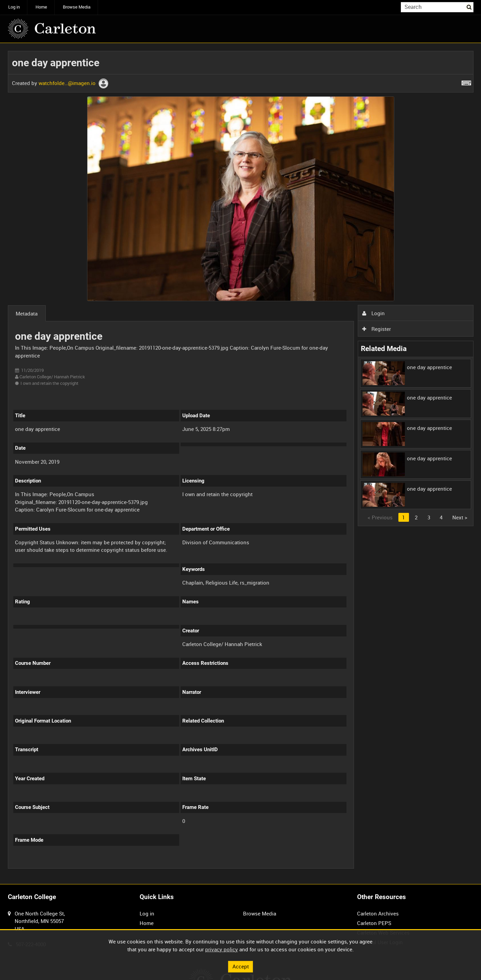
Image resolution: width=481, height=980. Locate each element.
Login (373, 313)
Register (377, 329)
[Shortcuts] (466, 82)
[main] (241, 464)
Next (460, 517)
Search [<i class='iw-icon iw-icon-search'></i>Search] (469, 7)
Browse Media (77, 7)
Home (41, 7)
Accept (241, 966)
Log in (14, 7)
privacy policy (222, 949)
